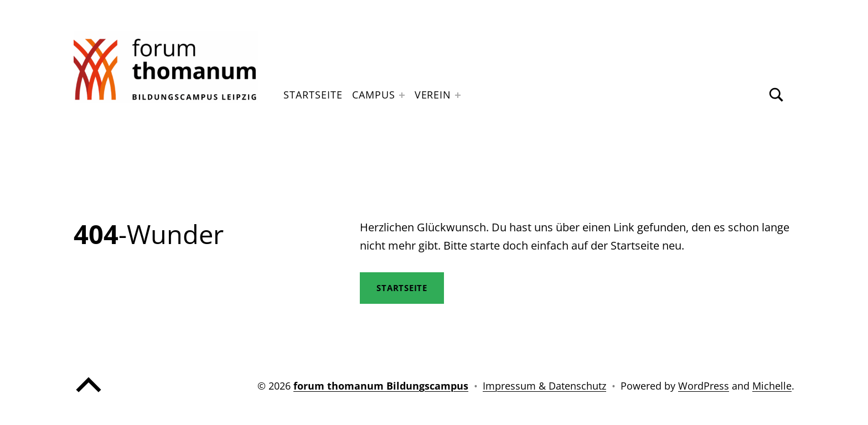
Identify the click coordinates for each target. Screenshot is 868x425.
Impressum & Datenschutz (544, 386)
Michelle (772, 386)
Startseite (313, 95)
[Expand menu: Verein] (458, 95)
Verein (433, 95)
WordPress (704, 386)
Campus (373, 95)
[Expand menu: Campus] (402, 95)
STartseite (402, 288)
